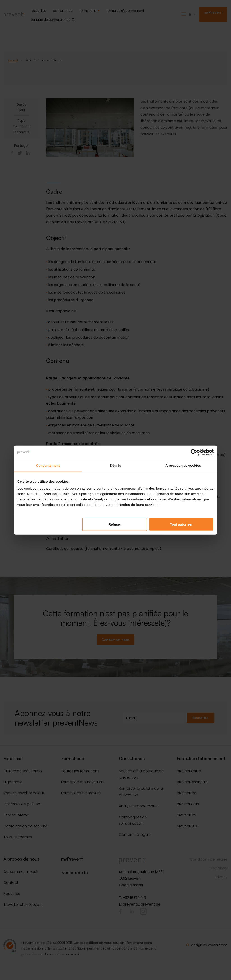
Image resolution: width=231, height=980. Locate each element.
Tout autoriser (181, 524)
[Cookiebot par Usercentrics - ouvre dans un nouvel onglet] (194, 452)
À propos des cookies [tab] (183, 465)
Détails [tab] (115, 465)
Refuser (115, 524)
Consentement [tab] (48, 465)
